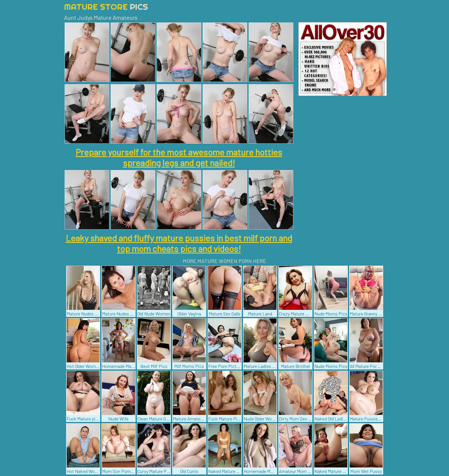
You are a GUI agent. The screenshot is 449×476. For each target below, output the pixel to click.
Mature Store (106, 7)
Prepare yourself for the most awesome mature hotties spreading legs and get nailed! (179, 157)
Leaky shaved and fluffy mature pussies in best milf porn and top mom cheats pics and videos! (179, 243)
